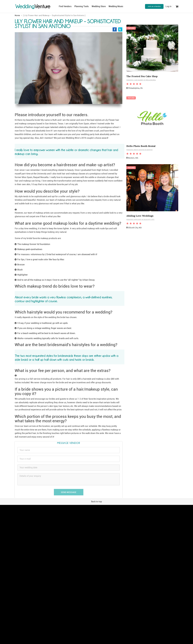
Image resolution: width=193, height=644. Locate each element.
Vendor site (95, 539)
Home (17, 15)
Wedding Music (122, 6)
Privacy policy (68, 539)
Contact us (122, 539)
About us (121, 536)
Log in (168, 6)
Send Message (69, 492)
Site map (94, 533)
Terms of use (68, 536)
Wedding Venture (96, 513)
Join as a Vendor (154, 6)
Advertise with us (124, 533)
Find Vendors (66, 6)
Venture (33, 6)
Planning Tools (84, 6)
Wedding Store (103, 6)
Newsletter (95, 536)
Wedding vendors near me (73, 533)
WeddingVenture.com (104, 562)
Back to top (96, 501)
